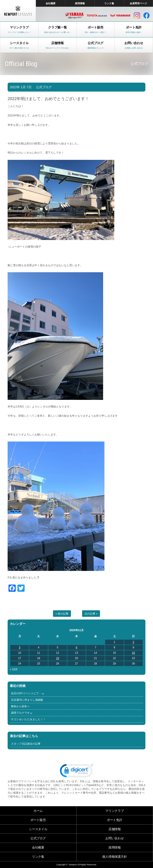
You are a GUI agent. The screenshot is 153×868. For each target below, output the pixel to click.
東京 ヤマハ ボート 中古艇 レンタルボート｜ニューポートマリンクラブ (18, 11)
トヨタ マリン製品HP (97, 15)
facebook (147, 15)
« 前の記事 (62, 614)
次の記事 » (91, 614)
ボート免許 (115, 820)
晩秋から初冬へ (20, 706)
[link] (76, 772)
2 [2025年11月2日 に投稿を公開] (133, 642)
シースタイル (38, 829)
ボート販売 (38, 820)
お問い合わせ (115, 838)
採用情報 (80, 3)
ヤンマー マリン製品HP (120, 15)
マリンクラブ (115, 811)
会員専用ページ (138, 3)
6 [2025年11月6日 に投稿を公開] (77, 647)
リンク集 (109, 3)
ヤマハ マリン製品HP (74, 15)
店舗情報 (115, 829)
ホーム (38, 811)
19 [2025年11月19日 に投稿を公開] (58, 658)
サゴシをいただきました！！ (28, 719)
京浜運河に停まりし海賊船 (27, 700)
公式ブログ (44, 87)
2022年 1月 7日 (21, 87)
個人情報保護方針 (115, 857)
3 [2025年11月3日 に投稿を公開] (20, 647)
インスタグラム (137, 15)
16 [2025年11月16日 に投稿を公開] (133, 653)
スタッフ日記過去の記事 (26, 744)
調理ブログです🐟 (22, 713)
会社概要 (51, 3)
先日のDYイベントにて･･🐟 (28, 693)
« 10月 (14, 669)
